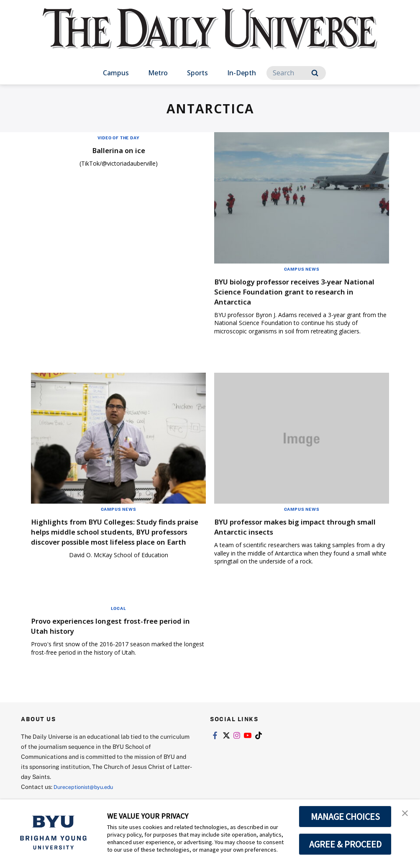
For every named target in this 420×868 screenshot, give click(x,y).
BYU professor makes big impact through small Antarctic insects (301, 526)
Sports (197, 73)
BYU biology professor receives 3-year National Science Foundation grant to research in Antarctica (293, 291)
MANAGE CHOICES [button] (345, 817)
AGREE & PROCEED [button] (345, 844)
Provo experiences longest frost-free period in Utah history (108, 630)
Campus (116, 73)
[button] (406, 814)
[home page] (210, 37)
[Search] (296, 73)
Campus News (302, 269)
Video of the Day (119, 138)
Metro (158, 73)
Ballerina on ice (118, 150)
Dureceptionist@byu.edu (87, 790)
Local (119, 612)
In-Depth (242, 73)
